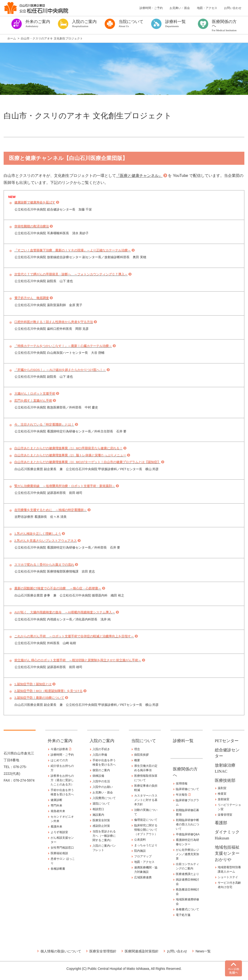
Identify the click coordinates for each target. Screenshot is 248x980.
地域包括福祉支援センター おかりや (229, 853)
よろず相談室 (59, 832)
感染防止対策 (101, 826)
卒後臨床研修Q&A (188, 834)
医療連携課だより (187, 874)
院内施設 (140, 851)
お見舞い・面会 (180, 8)
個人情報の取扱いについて (61, 951)
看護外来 (56, 827)
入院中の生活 (101, 781)
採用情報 (182, 784)
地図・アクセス (207, 8)
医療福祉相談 (59, 853)
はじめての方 (59, 760)
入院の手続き (101, 749)
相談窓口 (98, 809)
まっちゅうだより (146, 845)
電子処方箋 (183, 915)
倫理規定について (146, 820)
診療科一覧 (183, 741)
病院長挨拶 (141, 755)
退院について (101, 804)
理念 (137, 749)
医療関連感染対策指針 (142, 951)
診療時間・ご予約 (151, 8)
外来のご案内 (60, 741)
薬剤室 (222, 788)
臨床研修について (187, 789)
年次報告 (183, 795)
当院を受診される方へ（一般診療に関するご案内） (104, 836)
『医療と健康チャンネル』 (139, 176)
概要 (137, 760)
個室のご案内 (101, 770)
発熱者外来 (58, 811)
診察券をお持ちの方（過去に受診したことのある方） (62, 780)
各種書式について (187, 909)
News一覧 (203, 951)
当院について (144, 741)
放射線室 (224, 799)
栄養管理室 (225, 815)
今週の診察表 (61, 749)
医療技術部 (225, 780)
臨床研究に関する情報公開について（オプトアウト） (146, 830)
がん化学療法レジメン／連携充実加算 (187, 854)
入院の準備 (100, 755)
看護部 (221, 823)
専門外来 (56, 806)
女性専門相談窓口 (62, 848)
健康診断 (56, 800)
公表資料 (140, 840)
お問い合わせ (233, 8)
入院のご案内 (102, 741)
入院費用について (104, 798)
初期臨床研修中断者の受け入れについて (187, 824)
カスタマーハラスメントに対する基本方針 (146, 800)
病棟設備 (98, 776)
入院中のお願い (103, 787)
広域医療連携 (143, 877)
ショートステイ (228, 877)
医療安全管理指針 (103, 951)
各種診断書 (58, 869)
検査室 (222, 794)
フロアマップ (143, 856)
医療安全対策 (101, 820)
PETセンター (227, 741)
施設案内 (98, 815)
